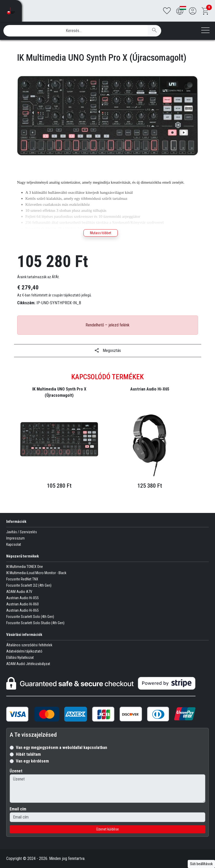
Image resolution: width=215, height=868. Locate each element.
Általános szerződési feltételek (29, 645)
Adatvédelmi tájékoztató (24, 651)
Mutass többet (101, 233)
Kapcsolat (14, 544)
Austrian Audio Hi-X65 (22, 610)
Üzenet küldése (108, 829)
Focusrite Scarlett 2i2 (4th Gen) (29, 585)
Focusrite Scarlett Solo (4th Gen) (30, 617)
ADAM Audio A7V (19, 592)
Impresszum (15, 538)
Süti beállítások (201, 864)
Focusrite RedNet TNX (22, 579)
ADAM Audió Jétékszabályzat (28, 664)
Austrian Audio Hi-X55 (22, 598)
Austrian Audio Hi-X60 (22, 604)
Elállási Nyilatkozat (20, 658)
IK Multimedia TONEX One (25, 567)
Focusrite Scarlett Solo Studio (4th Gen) (35, 623)
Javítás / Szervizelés (22, 532)
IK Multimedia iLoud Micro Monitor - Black (36, 573)
